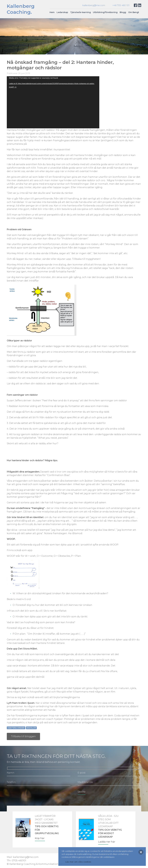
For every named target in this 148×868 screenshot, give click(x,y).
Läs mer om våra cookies (78, 862)
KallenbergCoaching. (21, 9)
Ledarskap (62, 12)
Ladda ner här (107, 842)
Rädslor (31, 728)
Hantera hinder (16, 728)
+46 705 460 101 (121, 5)
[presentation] (29, 794)
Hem (52, 12)
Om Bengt (134, 12)
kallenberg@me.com (94, 5)
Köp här (40, 838)
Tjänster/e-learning (81, 12)
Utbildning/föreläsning (105, 12)
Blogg (123, 12)
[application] (53, 102)
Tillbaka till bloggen (23, 736)
